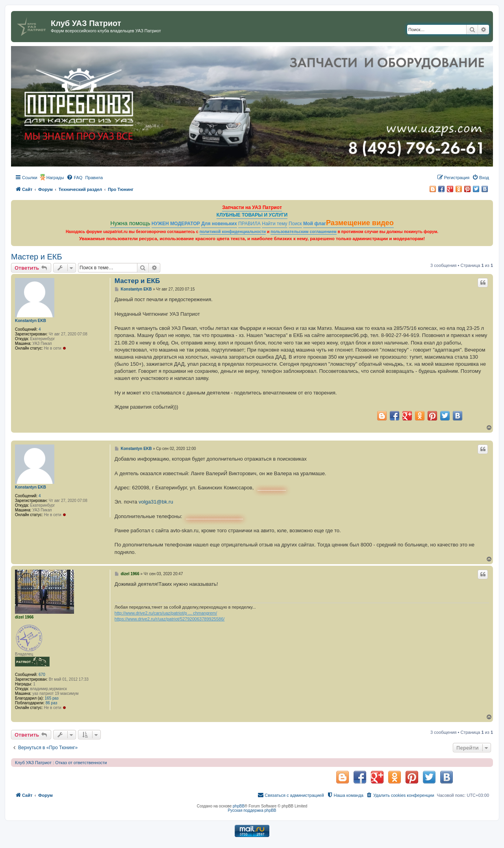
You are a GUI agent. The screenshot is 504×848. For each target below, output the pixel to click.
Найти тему (275, 224)
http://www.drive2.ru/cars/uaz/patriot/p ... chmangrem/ (166, 613)
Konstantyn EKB (31, 321)
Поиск (295, 224)
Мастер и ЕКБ (37, 257)
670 (42, 675)
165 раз (52, 698)
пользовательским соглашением (303, 232)
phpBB (239, 806)
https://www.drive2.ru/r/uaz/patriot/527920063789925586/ (170, 619)
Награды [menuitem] (55, 178)
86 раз (52, 703)
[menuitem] (74, 178)
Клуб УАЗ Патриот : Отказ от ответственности (61, 763)
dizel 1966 (24, 617)
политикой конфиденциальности (233, 232)
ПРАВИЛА (249, 224)
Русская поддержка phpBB (252, 810)
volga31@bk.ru (156, 502)
